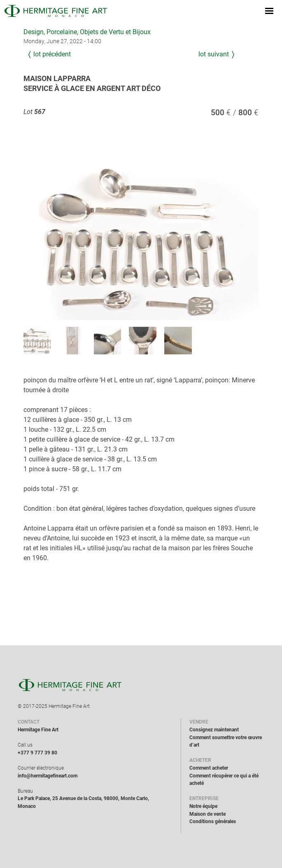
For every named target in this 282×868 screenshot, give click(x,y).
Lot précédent (52, 54)
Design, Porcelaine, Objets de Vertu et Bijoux (87, 32)
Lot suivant (214, 54)
